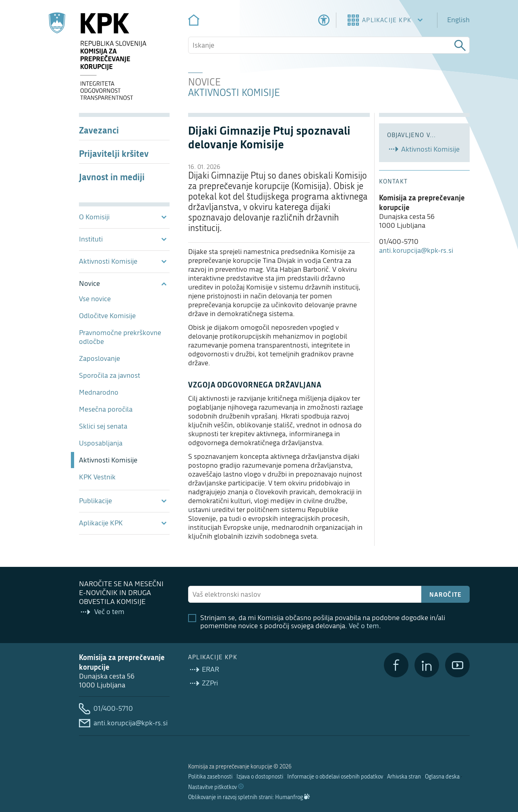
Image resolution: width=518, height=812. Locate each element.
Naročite (446, 594)
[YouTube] (457, 665)
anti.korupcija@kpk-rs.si (416, 251)
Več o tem (364, 626)
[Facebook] (396, 665)
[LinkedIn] (427, 665)
